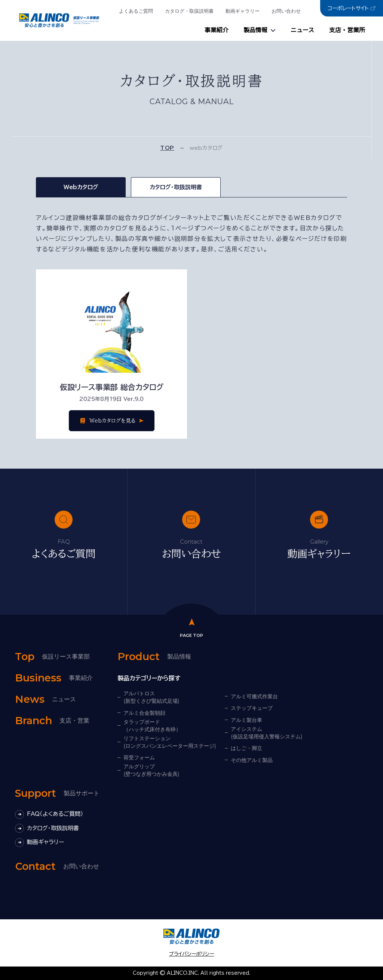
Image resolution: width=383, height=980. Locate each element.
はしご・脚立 (246, 748)
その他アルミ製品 (252, 760)
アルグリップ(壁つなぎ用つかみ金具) (151, 770)
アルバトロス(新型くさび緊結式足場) (151, 697)
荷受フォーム (139, 757)
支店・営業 (52, 721)
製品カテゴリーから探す (149, 678)
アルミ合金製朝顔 (144, 713)
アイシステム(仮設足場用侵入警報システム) (266, 733)
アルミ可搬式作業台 (254, 696)
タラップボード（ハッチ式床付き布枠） (152, 726)
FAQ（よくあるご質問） (49, 814)
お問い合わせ (286, 11)
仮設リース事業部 (52, 657)
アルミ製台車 (246, 720)
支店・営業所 (347, 30)
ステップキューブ (252, 708)
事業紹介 (217, 30)
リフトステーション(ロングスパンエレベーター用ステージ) (170, 742)
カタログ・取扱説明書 (189, 11)
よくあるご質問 (136, 11)
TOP (167, 148)
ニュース (302, 30)
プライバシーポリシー (191, 954)
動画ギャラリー (243, 11)
